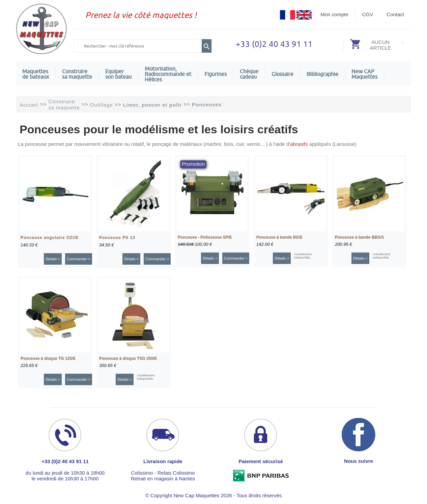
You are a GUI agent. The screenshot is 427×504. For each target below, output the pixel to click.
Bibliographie (322, 74)
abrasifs (299, 144)
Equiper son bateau (118, 74)
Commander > (79, 259)
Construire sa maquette (77, 74)
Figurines (216, 74)
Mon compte (334, 14)
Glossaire (282, 74)
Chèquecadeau (249, 74)
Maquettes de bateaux (36, 74)
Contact (395, 14)
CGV (368, 14)
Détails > (53, 259)
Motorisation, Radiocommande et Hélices (168, 74)
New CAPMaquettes (364, 74)
